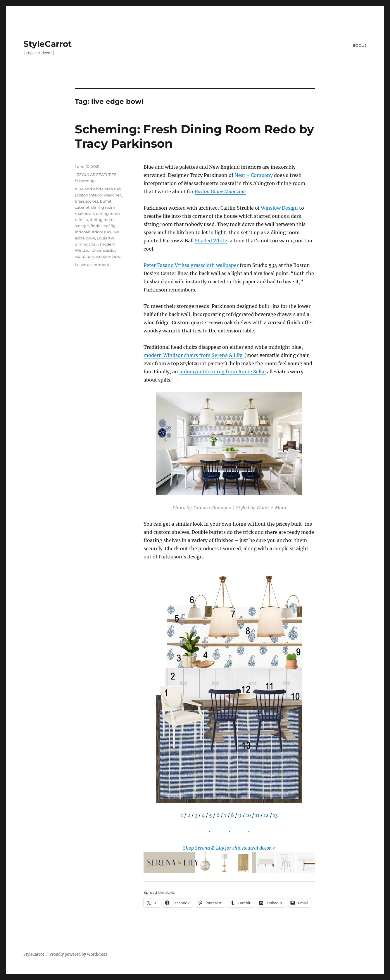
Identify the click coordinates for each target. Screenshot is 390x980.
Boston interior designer (98, 195)
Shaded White (211, 241)
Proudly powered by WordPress (78, 954)
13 (275, 815)
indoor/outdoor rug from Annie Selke (222, 372)
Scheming (85, 181)
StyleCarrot (48, 44)
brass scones (87, 201)
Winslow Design (279, 208)
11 (257, 815)
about (360, 45)
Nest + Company (254, 175)
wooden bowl (109, 256)
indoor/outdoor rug (93, 232)
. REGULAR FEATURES (96, 175)
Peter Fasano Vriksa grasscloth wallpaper (191, 265)
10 (248, 815)
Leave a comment (92, 265)
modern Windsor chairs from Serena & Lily (194, 355)
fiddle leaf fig (103, 226)
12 (266, 815)
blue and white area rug (98, 189)
